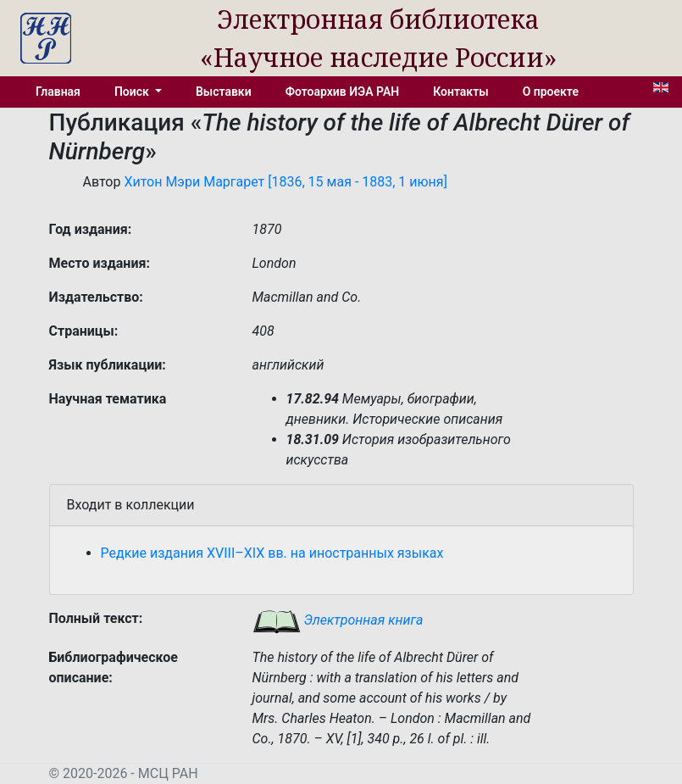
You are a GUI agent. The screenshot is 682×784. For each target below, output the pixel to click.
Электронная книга (338, 620)
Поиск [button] (133, 92)
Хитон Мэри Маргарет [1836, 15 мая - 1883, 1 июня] (285, 182)
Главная (58, 92)
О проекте (551, 92)
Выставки (224, 92)
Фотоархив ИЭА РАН (343, 92)
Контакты (460, 92)
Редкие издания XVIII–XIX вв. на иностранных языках (272, 553)
